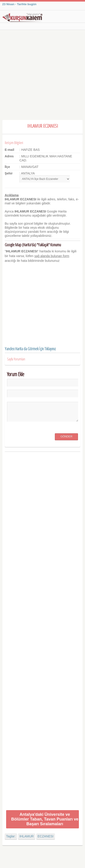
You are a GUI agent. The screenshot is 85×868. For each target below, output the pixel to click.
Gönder (67, 436)
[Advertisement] (42, 74)
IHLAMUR (27, 836)
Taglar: (11, 836)
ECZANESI (46, 836)
